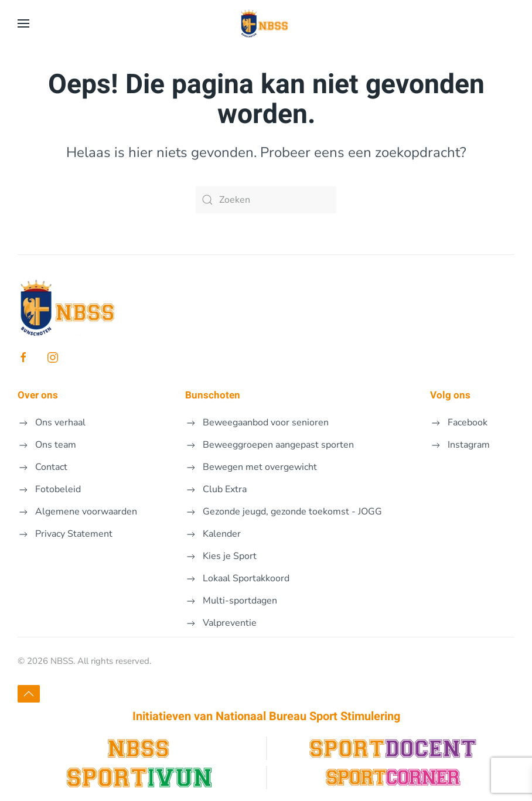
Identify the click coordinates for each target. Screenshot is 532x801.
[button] (23, 23)
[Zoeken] (266, 200)
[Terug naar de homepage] (266, 23)
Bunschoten (213, 395)
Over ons (38, 395)
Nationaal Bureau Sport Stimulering (308, 716)
